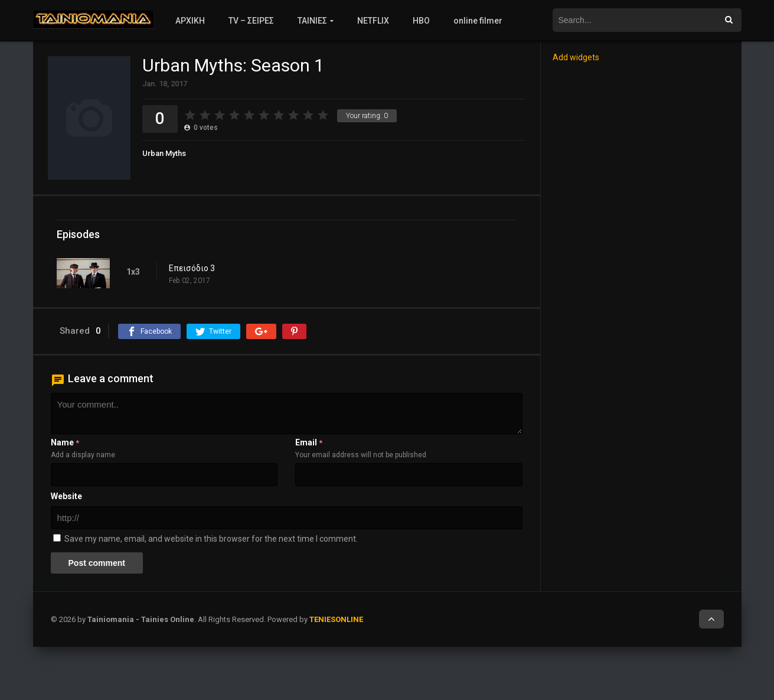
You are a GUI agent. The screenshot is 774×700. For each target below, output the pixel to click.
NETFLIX (373, 21)
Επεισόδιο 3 (192, 268)
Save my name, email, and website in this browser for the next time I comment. (211, 539)
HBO (421, 21)
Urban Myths (164, 153)
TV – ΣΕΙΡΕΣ (251, 21)
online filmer (478, 21)
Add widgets (576, 57)
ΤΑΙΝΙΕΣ (312, 21)
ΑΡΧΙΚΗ (190, 21)
